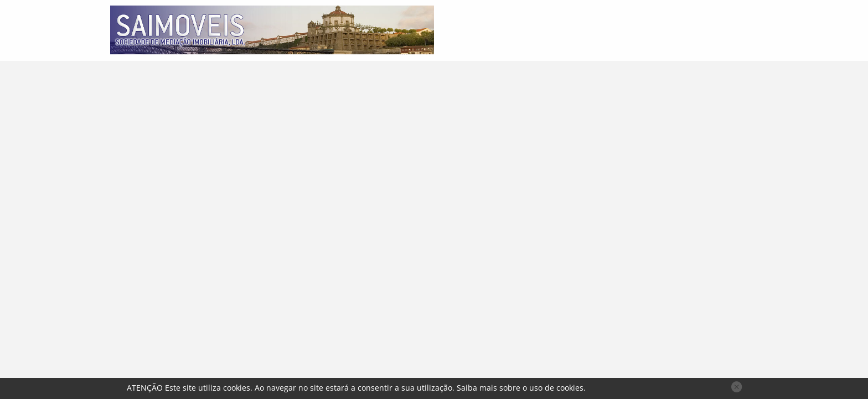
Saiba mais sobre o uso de (520, 388)
